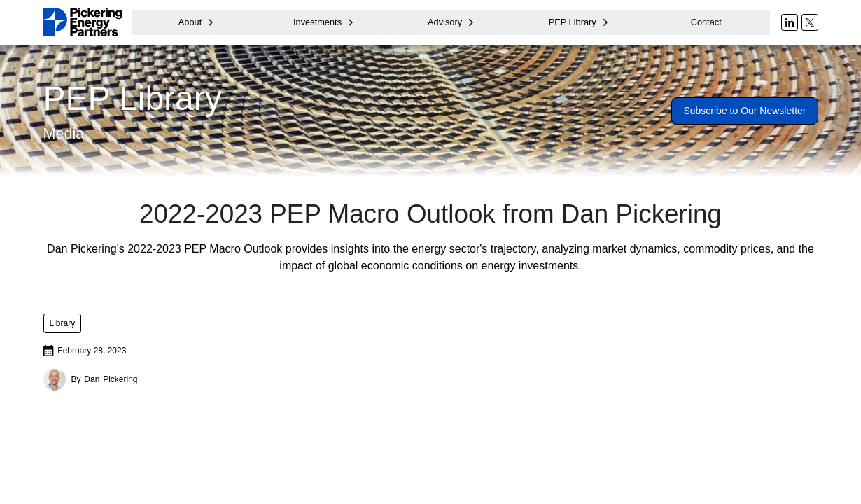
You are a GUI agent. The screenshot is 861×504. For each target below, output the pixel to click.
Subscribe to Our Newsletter (744, 111)
